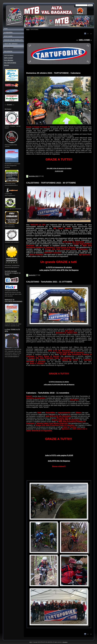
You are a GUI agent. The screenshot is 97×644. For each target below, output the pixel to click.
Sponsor (6, 65)
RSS (31, 642)
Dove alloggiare (9, 60)
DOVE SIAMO (8, 36)
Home (28, 30)
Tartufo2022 (32, 275)
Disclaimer (65, 642)
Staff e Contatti (8, 58)
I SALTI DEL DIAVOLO (11, 44)
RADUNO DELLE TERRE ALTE (13, 40)
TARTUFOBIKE (9, 48)
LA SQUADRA (8, 32)
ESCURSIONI (8, 51)
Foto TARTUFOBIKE (10, 63)
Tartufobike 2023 (33, 176)
